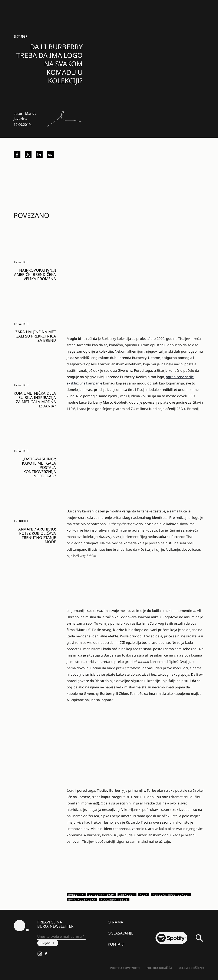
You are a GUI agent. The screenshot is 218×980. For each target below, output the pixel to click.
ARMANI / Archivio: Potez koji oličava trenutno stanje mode (37, 535)
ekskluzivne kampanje (84, 383)
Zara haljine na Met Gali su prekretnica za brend (36, 336)
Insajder (20, 36)
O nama (115, 922)
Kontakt (116, 944)
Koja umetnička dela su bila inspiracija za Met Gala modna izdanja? (35, 400)
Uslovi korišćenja (192, 968)
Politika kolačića (159, 968)
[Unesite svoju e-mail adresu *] (61, 937)
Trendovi (21, 521)
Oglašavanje (120, 933)
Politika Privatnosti (125, 968)
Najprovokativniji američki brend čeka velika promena (35, 274)
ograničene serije (180, 377)
